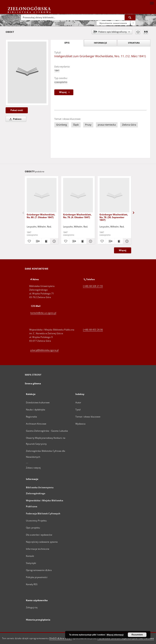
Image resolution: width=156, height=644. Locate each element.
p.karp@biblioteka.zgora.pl (45, 350)
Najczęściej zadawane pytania (42, 542)
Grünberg (61, 125)
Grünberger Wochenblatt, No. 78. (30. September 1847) (114, 217)
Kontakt (30, 556)
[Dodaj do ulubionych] (138, 32)
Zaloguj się (32, 607)
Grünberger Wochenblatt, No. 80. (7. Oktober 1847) (41, 216)
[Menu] (152, 3)
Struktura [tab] (134, 43)
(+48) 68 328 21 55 (93, 286)
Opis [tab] (67, 43)
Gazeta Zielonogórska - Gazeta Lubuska (47, 431)
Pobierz (15, 119)
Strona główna (33, 383)
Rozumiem (137, 635)
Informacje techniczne (38, 549)
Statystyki (31, 563)
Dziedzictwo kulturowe (38, 402)
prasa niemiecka (107, 125)
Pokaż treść (17, 110)
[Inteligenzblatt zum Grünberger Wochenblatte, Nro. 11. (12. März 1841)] (27, 72)
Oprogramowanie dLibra (39, 570)
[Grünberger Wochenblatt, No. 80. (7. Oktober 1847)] (42, 195)
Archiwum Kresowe (36, 424)
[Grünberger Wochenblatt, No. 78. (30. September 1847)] (114, 195)
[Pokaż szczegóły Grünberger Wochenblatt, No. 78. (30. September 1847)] (127, 241)
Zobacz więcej (33, 468)
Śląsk (76, 125)
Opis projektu (33, 528)
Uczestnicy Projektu (36, 521)
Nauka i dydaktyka (36, 410)
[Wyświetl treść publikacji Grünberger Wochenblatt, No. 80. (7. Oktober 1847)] (46, 241)
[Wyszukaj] (130, 17)
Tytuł (78, 410)
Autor (78, 402)
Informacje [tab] (100, 43)
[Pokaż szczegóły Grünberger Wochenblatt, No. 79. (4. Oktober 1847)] (90, 241)
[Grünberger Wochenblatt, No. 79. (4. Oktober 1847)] (78, 195)
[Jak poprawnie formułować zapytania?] (133, 23)
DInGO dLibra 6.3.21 (61, 638)
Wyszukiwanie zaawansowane (113, 23)
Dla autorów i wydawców (39, 535)
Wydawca (80, 424)
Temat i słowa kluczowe (88, 417)
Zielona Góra (129, 125)
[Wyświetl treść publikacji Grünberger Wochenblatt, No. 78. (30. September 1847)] (119, 241)
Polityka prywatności (37, 577)
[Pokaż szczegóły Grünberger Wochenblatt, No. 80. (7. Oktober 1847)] (54, 241)
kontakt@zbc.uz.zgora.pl (43, 313)
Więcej (123, 250)
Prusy (88, 125)
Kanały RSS (32, 584)
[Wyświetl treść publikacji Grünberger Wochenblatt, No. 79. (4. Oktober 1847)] (82, 241)
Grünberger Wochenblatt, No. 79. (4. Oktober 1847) (77, 216)
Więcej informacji (115, 635)
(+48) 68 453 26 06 (93, 330)
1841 (57, 71)
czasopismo (61, 82)
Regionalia (31, 417)
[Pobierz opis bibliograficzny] (37, 241)
